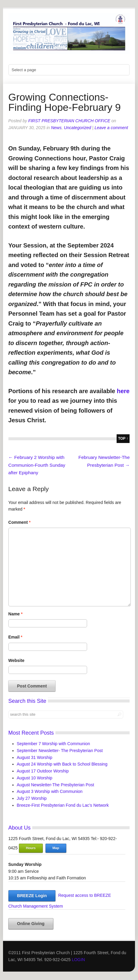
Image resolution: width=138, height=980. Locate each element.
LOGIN (78, 960)
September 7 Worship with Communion (53, 744)
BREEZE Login (32, 896)
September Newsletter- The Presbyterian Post (60, 751)
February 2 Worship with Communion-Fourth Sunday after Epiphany (37, 465)
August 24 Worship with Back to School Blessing (62, 764)
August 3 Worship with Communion (50, 791)
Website (16, 660)
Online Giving (31, 924)
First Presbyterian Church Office (69, 121)
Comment (20, 522)
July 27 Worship (32, 798)
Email (16, 637)
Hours (31, 848)
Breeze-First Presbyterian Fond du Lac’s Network (63, 805)
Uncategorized (77, 128)
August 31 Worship (35, 757)
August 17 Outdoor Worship (43, 771)
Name (16, 614)
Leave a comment (111, 128)
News (56, 128)
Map (56, 848)
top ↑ (123, 438)
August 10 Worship (35, 778)
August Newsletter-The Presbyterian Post (56, 785)
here (123, 391)
